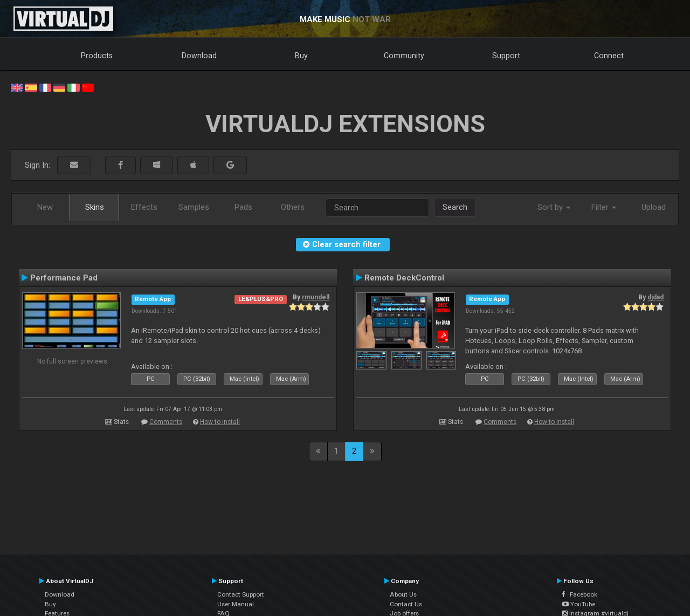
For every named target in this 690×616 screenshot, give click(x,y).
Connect (609, 56)
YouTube (579, 604)
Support (506, 56)
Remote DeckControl (404, 278)
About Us (403, 594)
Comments (166, 422)
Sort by (554, 207)
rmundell (316, 297)
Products (97, 56)
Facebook (580, 594)
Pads (243, 207)
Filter (604, 207)
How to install (220, 422)
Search (455, 207)
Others (293, 207)
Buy (301, 56)
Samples (194, 207)
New (45, 207)
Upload (654, 207)
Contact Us (406, 604)
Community (404, 56)
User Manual (236, 604)
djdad (655, 297)
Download (199, 56)
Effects (144, 207)
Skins (95, 207)
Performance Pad (64, 278)
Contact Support (241, 594)
